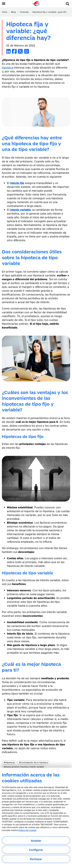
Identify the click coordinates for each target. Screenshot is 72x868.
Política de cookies (27, 830)
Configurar (36, 850)
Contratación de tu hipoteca (33, 762)
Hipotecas (9, 762)
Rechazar (36, 859)
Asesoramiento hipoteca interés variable (24, 767)
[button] (67, 3)
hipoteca (8, 67)
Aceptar (36, 840)
